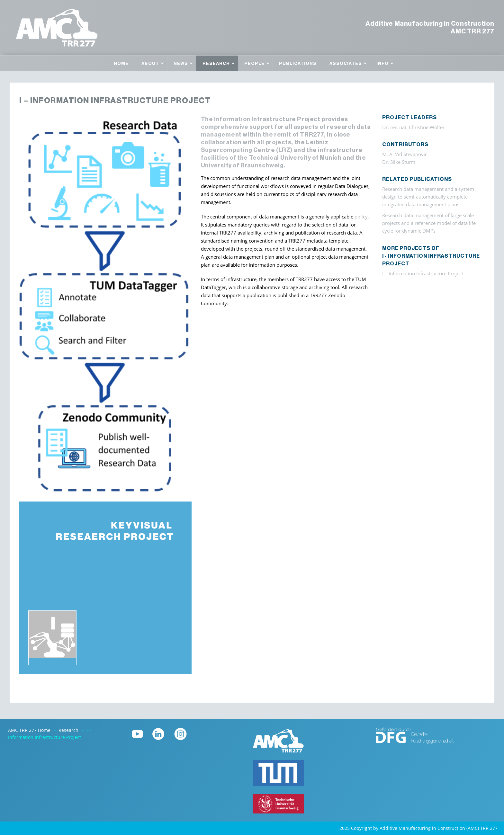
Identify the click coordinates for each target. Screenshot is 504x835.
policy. (362, 217)
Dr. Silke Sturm (399, 162)
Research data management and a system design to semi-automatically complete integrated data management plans (428, 197)
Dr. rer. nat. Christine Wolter (413, 127)
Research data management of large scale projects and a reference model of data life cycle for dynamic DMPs (429, 223)
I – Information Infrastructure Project (423, 274)
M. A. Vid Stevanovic (405, 154)
